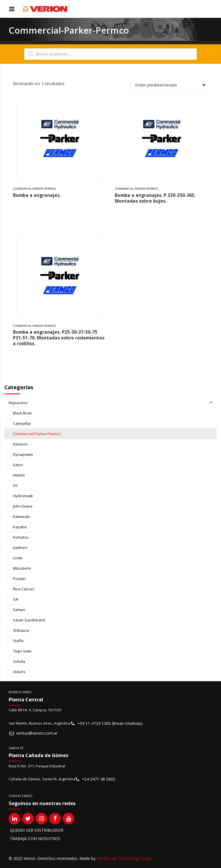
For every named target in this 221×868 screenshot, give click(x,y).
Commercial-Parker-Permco (35, 189)
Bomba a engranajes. (37, 195)
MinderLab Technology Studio (125, 858)
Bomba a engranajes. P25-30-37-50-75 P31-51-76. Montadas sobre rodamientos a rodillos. (59, 338)
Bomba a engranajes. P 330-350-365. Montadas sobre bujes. (155, 198)
